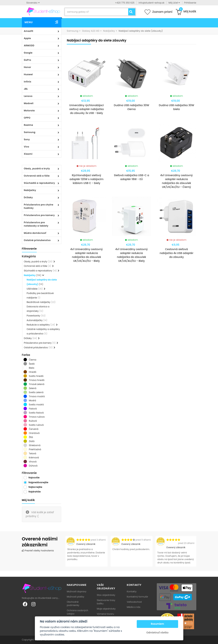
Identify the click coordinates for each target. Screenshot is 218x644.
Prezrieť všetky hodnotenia (38, 551)
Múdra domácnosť (35, 233)
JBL (26, 89)
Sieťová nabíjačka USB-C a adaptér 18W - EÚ (132, 177)
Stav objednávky (106, 595)
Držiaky (28, 197)
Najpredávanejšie (38, 482)
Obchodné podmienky (73, 604)
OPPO (27, 118)
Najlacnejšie (35, 487)
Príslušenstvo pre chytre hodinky (39, 206)
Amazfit (29, 31)
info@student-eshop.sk (151, 3)
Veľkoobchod (134, 602)
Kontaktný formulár (137, 597)
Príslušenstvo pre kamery (39, 215)
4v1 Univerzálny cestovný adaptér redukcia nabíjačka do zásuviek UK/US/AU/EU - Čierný (177, 181)
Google (28, 53)
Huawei (28, 74)
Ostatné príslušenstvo (37, 240)
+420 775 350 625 (125, 3)
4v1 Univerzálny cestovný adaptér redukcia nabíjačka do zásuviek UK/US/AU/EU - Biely (87, 255)
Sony (27, 139)
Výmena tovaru (105, 614)
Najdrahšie (35, 492)
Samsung (30, 132)
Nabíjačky (30, 190)
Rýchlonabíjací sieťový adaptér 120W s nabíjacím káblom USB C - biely (87, 179)
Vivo (27, 147)
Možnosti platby (76, 597)
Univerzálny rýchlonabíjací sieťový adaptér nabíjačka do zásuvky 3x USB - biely (86, 109)
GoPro (28, 60)
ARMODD (29, 45)
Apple (27, 38)
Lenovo (28, 96)
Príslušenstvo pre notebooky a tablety (36, 224)
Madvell (29, 103)
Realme (29, 125)
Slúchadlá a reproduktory (40, 183)
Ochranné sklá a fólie (37, 176)
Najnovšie (34, 478)
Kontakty (132, 591)
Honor (28, 67)
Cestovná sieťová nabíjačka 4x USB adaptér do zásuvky (176, 253)
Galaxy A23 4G (91, 31)
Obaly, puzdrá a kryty (37, 169)
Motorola (29, 111)
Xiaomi (28, 154)
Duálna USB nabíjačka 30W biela (177, 107)
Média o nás (133, 607)
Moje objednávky (106, 609)
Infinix (28, 82)
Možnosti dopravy (77, 591)
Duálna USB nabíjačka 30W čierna (131, 107)
